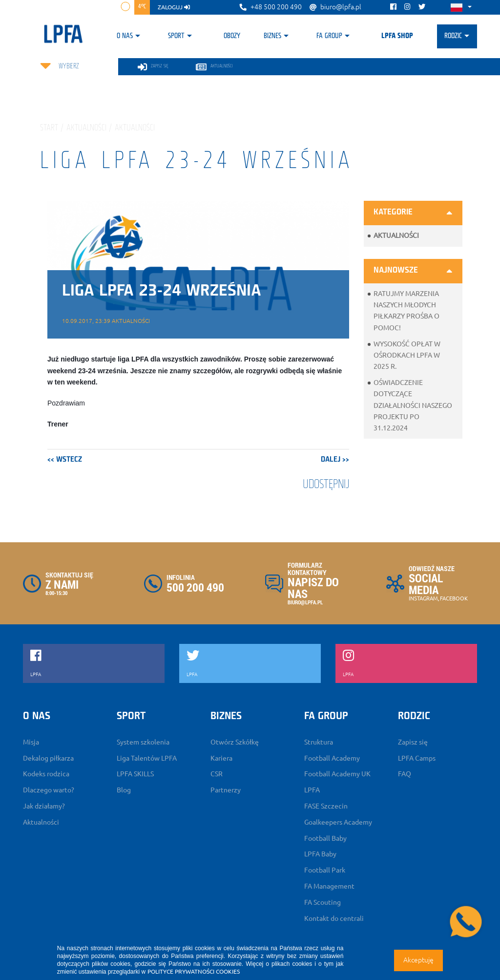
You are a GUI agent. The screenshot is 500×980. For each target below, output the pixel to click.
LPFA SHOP (397, 36)
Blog (124, 790)
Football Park (325, 870)
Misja (31, 742)
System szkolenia (143, 742)
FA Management (329, 886)
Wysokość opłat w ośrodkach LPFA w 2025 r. (407, 355)
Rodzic (453, 36)
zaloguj (174, 7)
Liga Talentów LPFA (147, 758)
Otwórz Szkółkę (235, 742)
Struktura (319, 742)
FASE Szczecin (326, 806)
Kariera (221, 758)
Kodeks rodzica (46, 774)
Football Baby (325, 838)
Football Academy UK (337, 774)
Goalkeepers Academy (338, 822)
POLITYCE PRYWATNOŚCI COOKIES (194, 971)
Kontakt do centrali (334, 918)
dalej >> (335, 460)
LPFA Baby (320, 854)
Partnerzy (226, 790)
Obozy (232, 36)
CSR (217, 774)
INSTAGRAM (423, 598)
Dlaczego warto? (49, 790)
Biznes (272, 36)
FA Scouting (323, 902)
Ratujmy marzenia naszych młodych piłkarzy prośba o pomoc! (406, 311)
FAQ (405, 774)
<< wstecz (65, 460)
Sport (176, 36)
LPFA (312, 790)
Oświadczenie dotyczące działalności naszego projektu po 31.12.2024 (413, 405)
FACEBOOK (454, 598)
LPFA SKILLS (135, 774)
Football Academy (332, 758)
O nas (125, 36)
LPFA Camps (417, 758)
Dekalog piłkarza (48, 758)
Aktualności (396, 235)
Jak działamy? (44, 806)
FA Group (329, 36)
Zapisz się (413, 742)
